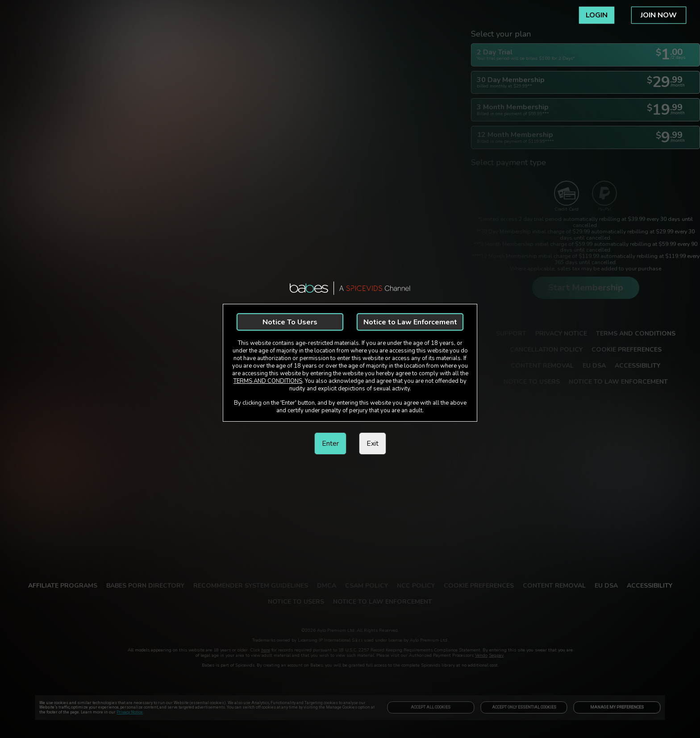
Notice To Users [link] (290, 322)
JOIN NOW (659, 15)
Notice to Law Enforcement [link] (410, 322)
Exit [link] (373, 444)
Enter (330, 444)
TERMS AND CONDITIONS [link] (268, 381)
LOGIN (597, 15)
